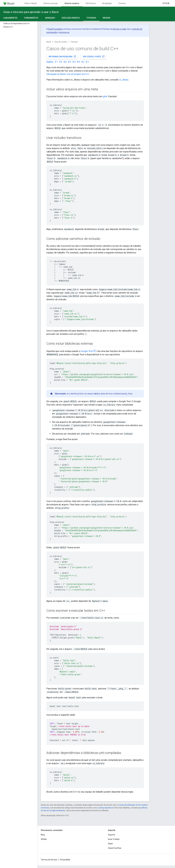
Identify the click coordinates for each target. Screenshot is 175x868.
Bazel (49, 42)
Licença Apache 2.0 (106, 808)
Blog (43, 835)
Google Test (87, 351)
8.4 (74, 62)
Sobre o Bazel (31, 3)
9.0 (61, 62)
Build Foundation (56, 29)
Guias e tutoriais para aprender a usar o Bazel (31, 12)
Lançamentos (10, 18)
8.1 (87, 62)
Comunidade (124, 3)
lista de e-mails (120, 29)
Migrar (107, 18)
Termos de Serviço (49, 860)
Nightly (50, 62)
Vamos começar (51, 3)
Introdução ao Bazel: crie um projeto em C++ (68, 74)
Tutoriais (74, 42)
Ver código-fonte (94, 56)
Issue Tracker (114, 839)
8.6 (65, 62)
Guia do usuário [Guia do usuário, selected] (72, 3)
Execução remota (71, 18)
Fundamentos (31, 18)
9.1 (56, 62)
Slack (110, 844)
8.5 (70, 62)
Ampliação (107, 3)
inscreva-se (64, 32)
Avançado (50, 18)
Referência (91, 3)
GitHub (166, 3)
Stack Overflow (115, 848)
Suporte (112, 835)
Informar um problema (62, 56)
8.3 (79, 62)
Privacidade (65, 860)
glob (105, 96)
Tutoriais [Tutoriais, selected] (91, 18)
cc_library (124, 80)
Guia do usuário (61, 42)
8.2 (83, 62)
